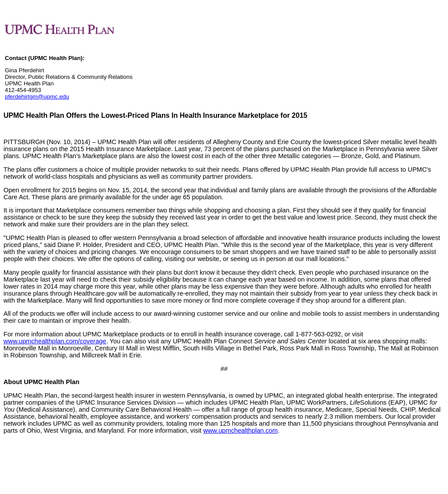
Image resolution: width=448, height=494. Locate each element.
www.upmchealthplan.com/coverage (55, 341)
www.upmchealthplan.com (240, 430)
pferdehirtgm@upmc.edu (37, 97)
